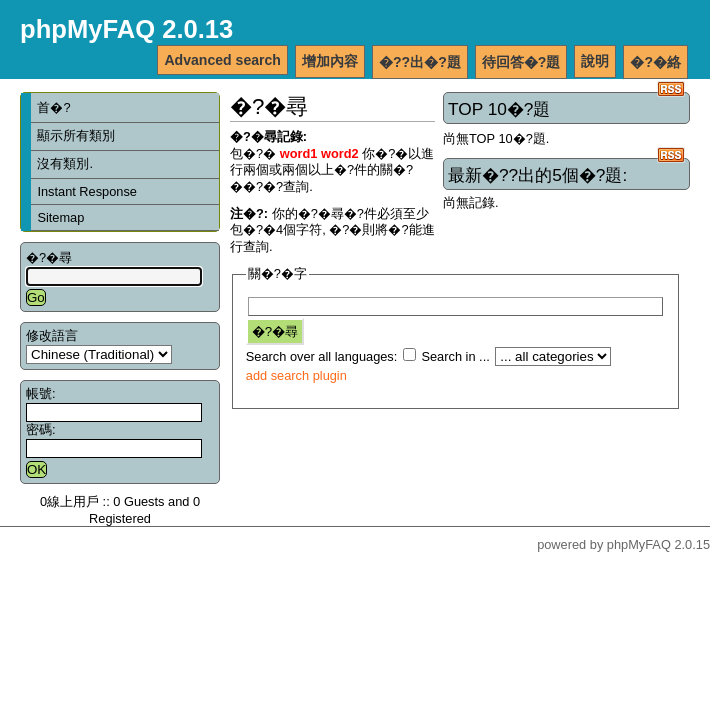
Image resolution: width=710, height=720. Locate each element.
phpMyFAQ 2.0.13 (126, 29)
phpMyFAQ (639, 544)
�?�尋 (49, 257)
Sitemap (60, 217)
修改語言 (52, 335)
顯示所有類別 (76, 135)
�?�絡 (655, 62)
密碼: (41, 429)
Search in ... (455, 356)
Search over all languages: (322, 356)
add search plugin (296, 375)
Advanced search (222, 60)
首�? (53, 107)
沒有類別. (65, 163)
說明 (595, 61)
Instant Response (87, 191)
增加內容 (330, 61)
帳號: (41, 393)
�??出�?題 (420, 62)
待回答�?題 (521, 62)
